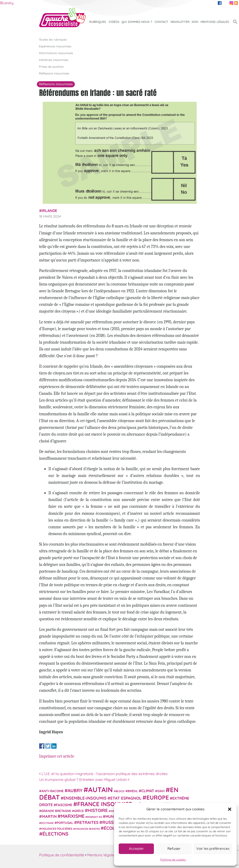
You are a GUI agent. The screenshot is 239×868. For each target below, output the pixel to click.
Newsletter (180, 22)
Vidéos (114, 22)
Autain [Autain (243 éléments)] (100, 790)
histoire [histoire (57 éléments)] (98, 810)
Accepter (136, 849)
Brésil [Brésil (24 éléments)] (133, 791)
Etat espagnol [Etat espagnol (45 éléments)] (126, 798)
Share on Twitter (48, 746)
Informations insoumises (56, 53)
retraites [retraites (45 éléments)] (88, 822)
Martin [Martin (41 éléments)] (49, 816)
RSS (236, 3)
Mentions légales (215, 22)
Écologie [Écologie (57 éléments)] (114, 828)
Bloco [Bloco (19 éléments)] (120, 791)
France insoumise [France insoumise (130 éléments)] (105, 804)
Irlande (49, 211)
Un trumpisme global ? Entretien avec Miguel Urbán (84, 780)
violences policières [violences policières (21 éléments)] (57, 829)
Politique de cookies (173, 859)
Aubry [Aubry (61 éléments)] (75, 790)
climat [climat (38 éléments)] (148, 791)
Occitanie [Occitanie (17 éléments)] (47, 823)
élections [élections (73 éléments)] (55, 834)
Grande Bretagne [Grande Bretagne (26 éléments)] (56, 811)
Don (195, 22)
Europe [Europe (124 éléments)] (158, 797)
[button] (230, 809)
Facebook (220, 3)
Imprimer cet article (57, 756)
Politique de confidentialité (62, 855)
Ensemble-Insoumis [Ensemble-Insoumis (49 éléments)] (85, 798)
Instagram (231, 3)
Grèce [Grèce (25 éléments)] (79, 811)
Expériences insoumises (55, 46)
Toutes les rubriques (53, 39)
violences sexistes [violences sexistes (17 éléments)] (87, 829)
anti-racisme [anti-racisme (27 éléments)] (53, 791)
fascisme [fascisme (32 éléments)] (64, 805)
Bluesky (7, 3)
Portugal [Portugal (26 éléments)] (65, 823)
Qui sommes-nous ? (137, 22)
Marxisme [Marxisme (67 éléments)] (73, 816)
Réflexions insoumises (54, 73)
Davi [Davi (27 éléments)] (161, 791)
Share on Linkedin (54, 746)
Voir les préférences (213, 849)
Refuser (174, 849)
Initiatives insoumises (54, 60)
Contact (161, 22)
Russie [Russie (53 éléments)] (110, 822)
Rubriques (98, 22)
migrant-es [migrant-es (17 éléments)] (94, 817)
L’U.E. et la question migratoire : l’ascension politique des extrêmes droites (103, 774)
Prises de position (51, 67)
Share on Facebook (42, 746)
